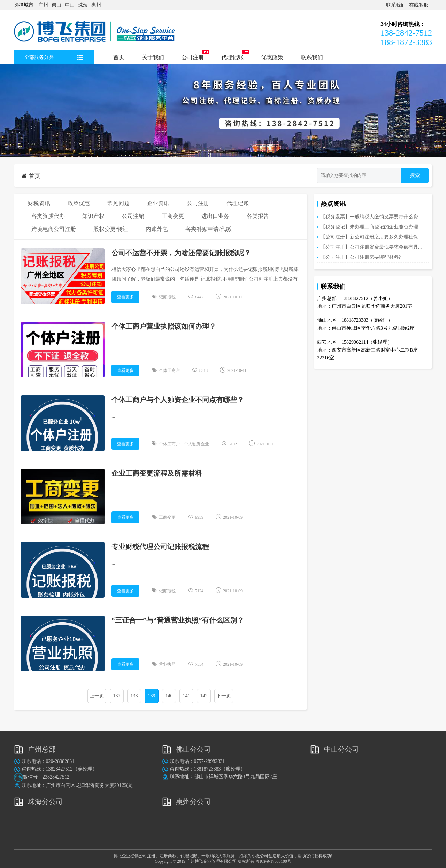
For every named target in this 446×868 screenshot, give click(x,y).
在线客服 (419, 5)
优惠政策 (272, 57)
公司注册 (193, 57)
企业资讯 (158, 203)
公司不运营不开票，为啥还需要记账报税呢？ (181, 253)
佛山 (56, 5)
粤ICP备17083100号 (273, 861)
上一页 (97, 696)
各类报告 (258, 216)
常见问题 (118, 203)
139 (152, 696)
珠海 (83, 5)
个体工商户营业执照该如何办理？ (164, 326)
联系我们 (396, 5)
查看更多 (125, 297)
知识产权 (93, 216)
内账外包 (157, 229)
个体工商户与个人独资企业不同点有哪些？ (178, 400)
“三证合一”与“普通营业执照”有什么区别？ (178, 620)
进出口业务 (215, 216)
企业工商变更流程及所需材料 (157, 473)
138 (134, 696)
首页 (119, 57)
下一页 (224, 696)
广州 (43, 5)
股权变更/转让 (111, 229)
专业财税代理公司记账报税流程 (160, 547)
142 (204, 696)
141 (187, 696)
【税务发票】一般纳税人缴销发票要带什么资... (371, 217)
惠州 (96, 5)
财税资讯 (39, 203)
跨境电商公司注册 (54, 229)
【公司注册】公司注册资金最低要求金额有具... (371, 247)
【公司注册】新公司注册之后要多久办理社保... (371, 237)
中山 (70, 5)
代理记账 (232, 57)
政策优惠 (79, 203)
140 (169, 696)
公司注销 (133, 216)
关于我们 (153, 57)
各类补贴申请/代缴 (208, 229)
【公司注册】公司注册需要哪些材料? (361, 257)
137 (117, 696)
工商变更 (173, 216)
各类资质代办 (48, 216)
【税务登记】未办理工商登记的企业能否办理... (371, 227)
